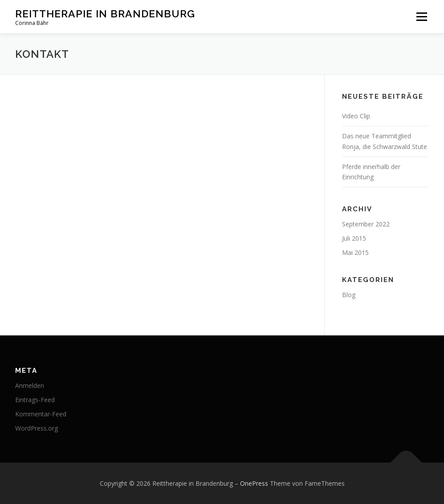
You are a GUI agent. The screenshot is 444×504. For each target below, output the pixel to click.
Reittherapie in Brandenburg (105, 14)
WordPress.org (37, 428)
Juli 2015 (354, 238)
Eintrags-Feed (35, 400)
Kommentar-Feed (41, 414)
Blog (349, 295)
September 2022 (366, 224)
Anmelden (30, 385)
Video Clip (356, 116)
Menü (422, 17)
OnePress (254, 483)
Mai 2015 (355, 252)
